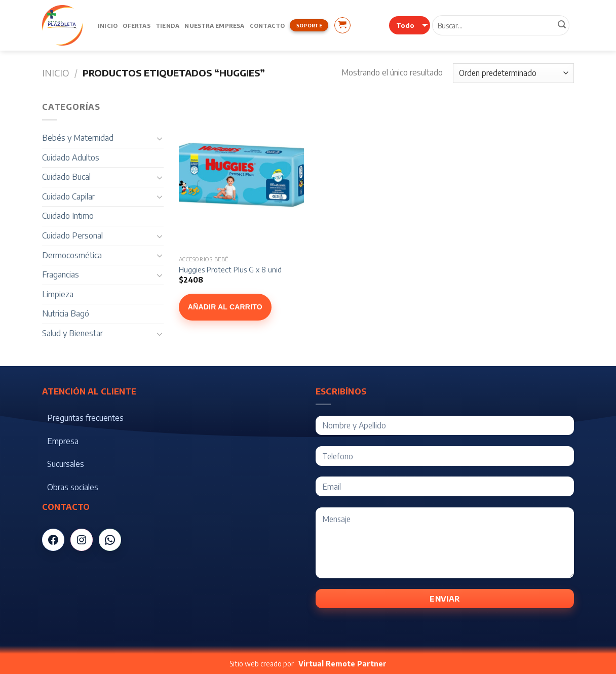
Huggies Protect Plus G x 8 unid (230, 269)
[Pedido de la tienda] (513, 73)
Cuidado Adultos (71, 157)
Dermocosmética (72, 255)
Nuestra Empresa (214, 25)
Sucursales (66, 464)
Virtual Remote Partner (342, 664)
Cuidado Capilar (68, 196)
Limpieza (58, 294)
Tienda (167, 25)
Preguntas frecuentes (85, 418)
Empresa (63, 441)
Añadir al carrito (225, 307)
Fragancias (61, 274)
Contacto (267, 25)
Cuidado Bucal (66, 177)
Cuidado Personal (72, 235)
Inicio (108, 25)
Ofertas (137, 25)
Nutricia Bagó (66, 313)
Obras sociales (73, 487)
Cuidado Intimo (68, 216)
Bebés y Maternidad (78, 138)
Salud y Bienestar (72, 333)
